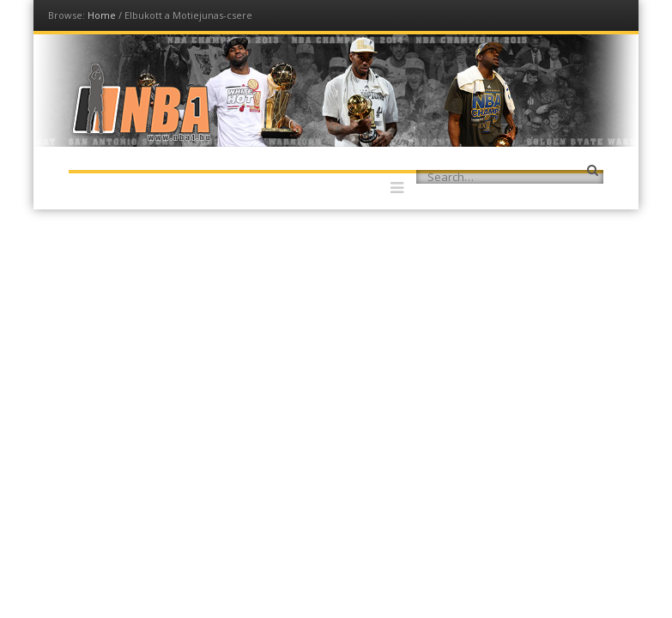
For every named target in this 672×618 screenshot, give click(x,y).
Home (102, 15)
